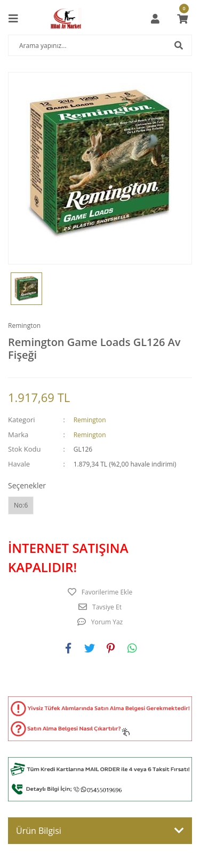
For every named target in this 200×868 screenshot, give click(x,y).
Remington (24, 325)
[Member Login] (155, 19)
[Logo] (66, 19)
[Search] (100, 45)
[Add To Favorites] (100, 592)
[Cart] (182, 19)
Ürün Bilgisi (39, 831)
